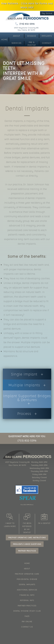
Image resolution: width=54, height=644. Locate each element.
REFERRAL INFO (27, 600)
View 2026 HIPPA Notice (27, 505)
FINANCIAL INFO (27, 595)
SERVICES (17, 43)
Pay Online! (47, 13)
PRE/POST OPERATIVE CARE (27, 574)
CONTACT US (27, 627)
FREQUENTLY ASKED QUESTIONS (27, 544)
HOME (4, 39)
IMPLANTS (47, 36)
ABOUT (16, 36)
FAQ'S (27, 616)
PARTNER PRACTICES (27, 551)
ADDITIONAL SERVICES (27, 590)
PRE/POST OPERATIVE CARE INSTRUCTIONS (27, 538)
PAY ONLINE (27, 621)
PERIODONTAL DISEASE (27, 579)
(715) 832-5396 (25, 24)
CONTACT (47, 43)
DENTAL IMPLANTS (27, 584)
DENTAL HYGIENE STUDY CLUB (27, 611)
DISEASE (32, 36)
